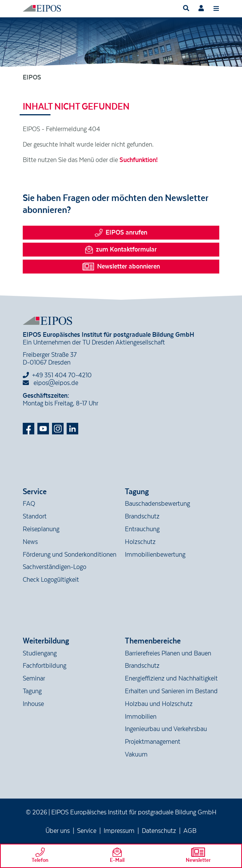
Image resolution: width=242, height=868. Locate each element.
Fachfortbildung (45, 666)
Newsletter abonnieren (121, 267)
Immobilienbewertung (155, 555)
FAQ (29, 504)
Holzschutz (140, 542)
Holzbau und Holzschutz (159, 704)
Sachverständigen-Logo (55, 567)
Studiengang (40, 654)
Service (87, 831)
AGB (190, 831)
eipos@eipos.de (50, 383)
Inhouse (33, 704)
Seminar (34, 679)
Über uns (58, 831)
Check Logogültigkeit (51, 580)
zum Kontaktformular (121, 250)
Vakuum (136, 755)
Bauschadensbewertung (157, 504)
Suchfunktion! (139, 160)
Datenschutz (159, 831)
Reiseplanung (41, 529)
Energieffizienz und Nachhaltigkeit (171, 679)
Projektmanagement (153, 742)
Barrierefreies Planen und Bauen (168, 654)
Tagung (32, 691)
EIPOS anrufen (121, 233)
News (30, 542)
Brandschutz (142, 517)
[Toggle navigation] (216, 8)
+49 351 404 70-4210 (62, 375)
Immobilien (141, 717)
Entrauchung (142, 529)
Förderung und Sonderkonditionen (70, 555)
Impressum (119, 831)
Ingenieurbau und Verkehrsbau (166, 729)
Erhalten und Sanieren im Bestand (171, 691)
